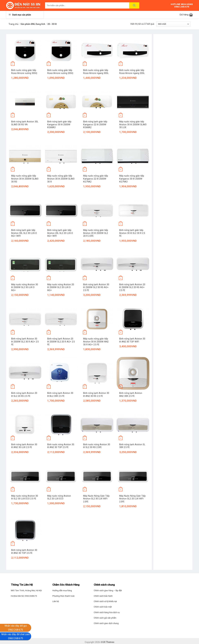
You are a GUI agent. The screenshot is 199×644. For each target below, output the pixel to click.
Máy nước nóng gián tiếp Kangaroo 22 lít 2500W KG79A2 (96, 179)
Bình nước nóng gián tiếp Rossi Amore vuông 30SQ (24, 72)
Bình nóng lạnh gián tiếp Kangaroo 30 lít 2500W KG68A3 (59, 125)
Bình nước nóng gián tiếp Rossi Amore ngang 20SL (132, 72)
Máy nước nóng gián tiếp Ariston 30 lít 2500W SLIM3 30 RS (25, 179)
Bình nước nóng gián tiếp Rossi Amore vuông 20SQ (60, 72)
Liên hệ (56, 601)
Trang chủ (13, 24)
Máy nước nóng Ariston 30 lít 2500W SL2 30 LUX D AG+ (25, 287)
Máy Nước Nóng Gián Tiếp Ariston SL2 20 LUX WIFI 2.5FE (132, 499)
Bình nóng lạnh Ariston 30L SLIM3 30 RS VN (25, 123)
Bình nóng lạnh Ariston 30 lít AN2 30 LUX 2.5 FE (24, 446)
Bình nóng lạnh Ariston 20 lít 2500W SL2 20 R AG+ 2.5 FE (61, 342)
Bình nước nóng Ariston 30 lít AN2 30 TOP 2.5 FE (61, 446)
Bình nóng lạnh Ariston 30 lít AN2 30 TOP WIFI (132, 340)
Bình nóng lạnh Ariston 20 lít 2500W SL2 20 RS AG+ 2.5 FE (132, 287)
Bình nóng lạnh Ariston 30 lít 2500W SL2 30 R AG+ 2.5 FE (25, 342)
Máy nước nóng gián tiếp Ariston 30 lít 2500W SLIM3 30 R (61, 179)
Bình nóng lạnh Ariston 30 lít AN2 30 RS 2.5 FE (96, 395)
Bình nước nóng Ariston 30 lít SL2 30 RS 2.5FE (97, 446)
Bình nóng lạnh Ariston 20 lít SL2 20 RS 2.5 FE (24, 395)
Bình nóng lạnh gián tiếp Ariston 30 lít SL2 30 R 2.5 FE (132, 233)
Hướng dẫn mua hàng (62, 590)
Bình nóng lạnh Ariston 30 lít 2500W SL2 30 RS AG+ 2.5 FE (96, 287)
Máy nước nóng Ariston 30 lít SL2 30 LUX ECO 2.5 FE (25, 497)
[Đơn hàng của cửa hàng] (173, 24)
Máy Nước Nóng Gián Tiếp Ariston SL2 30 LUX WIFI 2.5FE (96, 499)
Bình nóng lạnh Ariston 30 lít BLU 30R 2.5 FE (60, 395)
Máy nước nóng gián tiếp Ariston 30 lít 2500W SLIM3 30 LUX (133, 125)
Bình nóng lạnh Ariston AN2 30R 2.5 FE (131, 395)
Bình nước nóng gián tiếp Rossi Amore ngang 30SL (96, 72)
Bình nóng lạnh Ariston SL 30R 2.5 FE (132, 446)
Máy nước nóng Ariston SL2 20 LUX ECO (59, 497)
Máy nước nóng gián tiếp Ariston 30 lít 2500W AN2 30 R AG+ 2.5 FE (96, 342)
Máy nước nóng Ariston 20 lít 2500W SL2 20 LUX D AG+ (61, 287)
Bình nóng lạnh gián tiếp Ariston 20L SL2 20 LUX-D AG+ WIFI (60, 233)
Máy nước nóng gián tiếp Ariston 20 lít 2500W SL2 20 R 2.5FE (96, 233)
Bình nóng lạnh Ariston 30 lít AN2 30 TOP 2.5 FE (24, 552)
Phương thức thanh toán (64, 596)
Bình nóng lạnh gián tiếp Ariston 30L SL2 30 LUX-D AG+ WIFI (24, 233)
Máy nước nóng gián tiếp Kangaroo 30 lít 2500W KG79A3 (132, 179)
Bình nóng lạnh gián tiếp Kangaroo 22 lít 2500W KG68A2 (95, 125)
